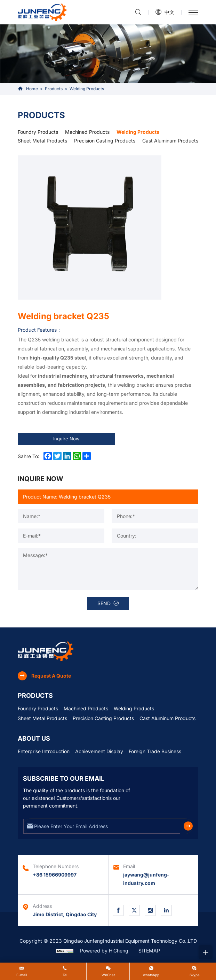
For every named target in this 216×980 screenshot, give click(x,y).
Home (32, 89)
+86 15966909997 (55, 875)
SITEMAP (149, 951)
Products (54, 89)
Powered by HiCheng (104, 951)
